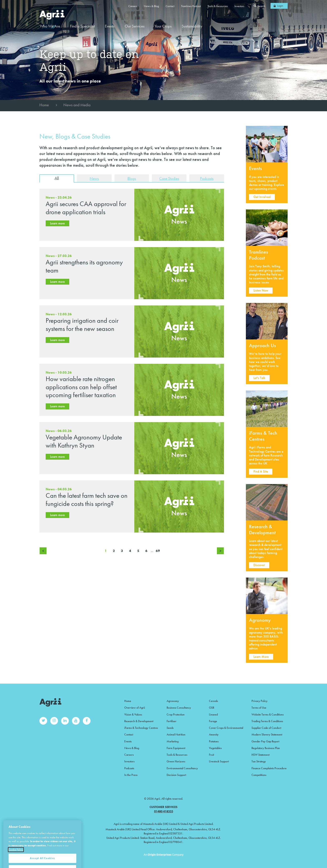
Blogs (132, 178)
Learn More (261, 657)
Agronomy (173, 701)
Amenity (214, 734)
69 (158, 551)
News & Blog (151, 6)
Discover (259, 565)
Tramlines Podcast (191, 6)
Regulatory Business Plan (266, 748)
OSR (212, 708)
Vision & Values (133, 714)
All (57, 178)
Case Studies (169, 178)
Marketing (173, 741)
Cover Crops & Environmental (226, 728)
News (94, 178)
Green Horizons (176, 761)
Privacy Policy (260, 701)
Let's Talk (259, 378)
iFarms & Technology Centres (141, 728)
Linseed (213, 714)
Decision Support (176, 775)
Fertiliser (172, 721)
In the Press (131, 775)
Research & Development (139, 721)
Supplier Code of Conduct (266, 728)
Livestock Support (219, 761)
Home (44, 105)
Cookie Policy (16, 861)
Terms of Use (259, 708)
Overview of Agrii (135, 708)
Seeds (170, 728)
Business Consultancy (179, 708)
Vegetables (215, 748)
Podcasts (207, 178)
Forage (213, 721)
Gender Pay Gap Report (265, 741)
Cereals (213, 701)
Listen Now (261, 290)
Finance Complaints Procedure (269, 768)
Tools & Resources (218, 6)
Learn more (57, 223)
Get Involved (262, 197)
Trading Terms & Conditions (267, 721)
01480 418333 (164, 811)
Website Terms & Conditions (268, 714)
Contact (170, 6)
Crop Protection (176, 714)
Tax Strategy (259, 761)
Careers (133, 6)
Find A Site (261, 471)
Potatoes (214, 741)
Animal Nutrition (176, 734)
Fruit (211, 755)
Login (280, 6)
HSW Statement (260, 755)
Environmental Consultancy (182, 768)
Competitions (259, 775)
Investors (239, 6)
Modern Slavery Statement (267, 734)
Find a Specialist (82, 26)
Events (110, 26)
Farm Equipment (176, 748)
